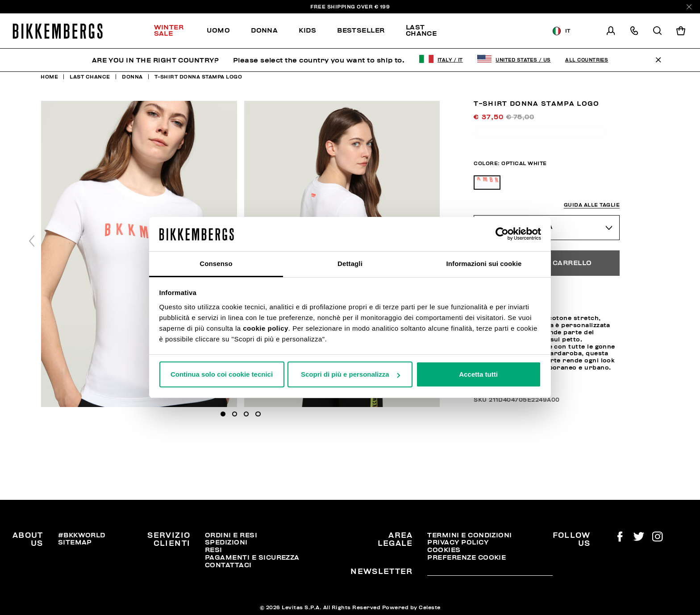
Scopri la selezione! (495, 31)
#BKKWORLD (82, 535)
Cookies (444, 550)
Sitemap (75, 542)
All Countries (587, 60)
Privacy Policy (458, 542)
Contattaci (228, 565)
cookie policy (266, 328)
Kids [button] (307, 30)
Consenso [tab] (216, 264)
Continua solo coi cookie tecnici (222, 374)
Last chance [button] (421, 30)
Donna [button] (264, 30)
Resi (214, 550)
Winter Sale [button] (169, 30)
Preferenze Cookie (467, 557)
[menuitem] (175, 31)
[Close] (689, 7)
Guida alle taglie (592, 205)
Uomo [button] (218, 30)
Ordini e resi (231, 535)
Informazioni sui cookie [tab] (484, 264)
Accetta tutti (478, 374)
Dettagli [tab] (350, 264)
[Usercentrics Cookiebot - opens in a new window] (502, 234)
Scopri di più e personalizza (350, 374)
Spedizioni (226, 542)
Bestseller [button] (361, 30)
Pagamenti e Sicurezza (252, 557)
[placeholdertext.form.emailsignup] (490, 572)
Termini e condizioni (469, 535)
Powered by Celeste (411, 607)
